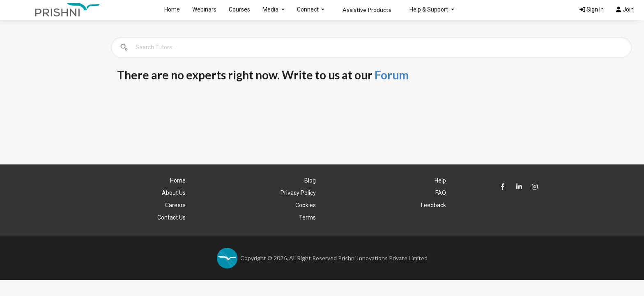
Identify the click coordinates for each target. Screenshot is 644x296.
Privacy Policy (298, 193)
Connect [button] (308, 9)
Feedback (434, 205)
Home (172, 9)
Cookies (306, 205)
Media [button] (271, 9)
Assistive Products (367, 10)
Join (625, 9)
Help (440, 180)
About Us (174, 193)
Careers (175, 205)
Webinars (204, 9)
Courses (239, 9)
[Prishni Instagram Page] (533, 184)
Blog (310, 180)
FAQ (441, 193)
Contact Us (171, 217)
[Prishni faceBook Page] (502, 187)
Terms (307, 217)
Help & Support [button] (429, 9)
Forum (392, 75)
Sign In (592, 9)
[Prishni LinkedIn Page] (517, 187)
